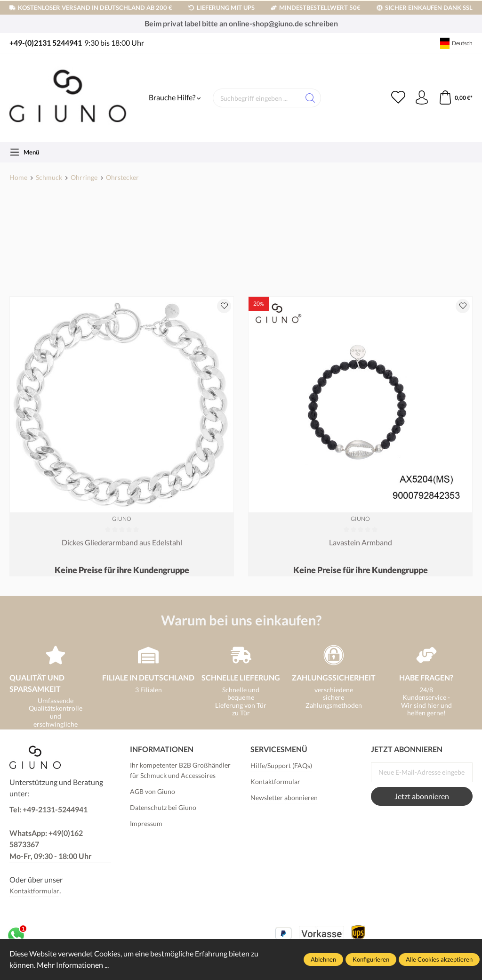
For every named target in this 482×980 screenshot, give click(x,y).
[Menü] (24, 152)
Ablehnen (323, 959)
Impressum (146, 823)
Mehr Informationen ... (73, 965)
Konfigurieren (371, 959)
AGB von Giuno (153, 791)
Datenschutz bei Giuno (163, 807)
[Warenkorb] (455, 98)
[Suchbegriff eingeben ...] (257, 98)
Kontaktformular (34, 891)
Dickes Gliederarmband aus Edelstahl (122, 542)
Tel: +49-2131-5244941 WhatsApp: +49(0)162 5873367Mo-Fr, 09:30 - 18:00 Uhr (51, 833)
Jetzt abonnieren (422, 796)
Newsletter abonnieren (284, 798)
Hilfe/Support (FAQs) (281, 765)
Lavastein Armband (361, 542)
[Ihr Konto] (422, 98)
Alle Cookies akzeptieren (439, 959)
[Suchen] (310, 98)
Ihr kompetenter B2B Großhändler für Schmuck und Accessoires (180, 770)
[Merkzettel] (398, 98)
